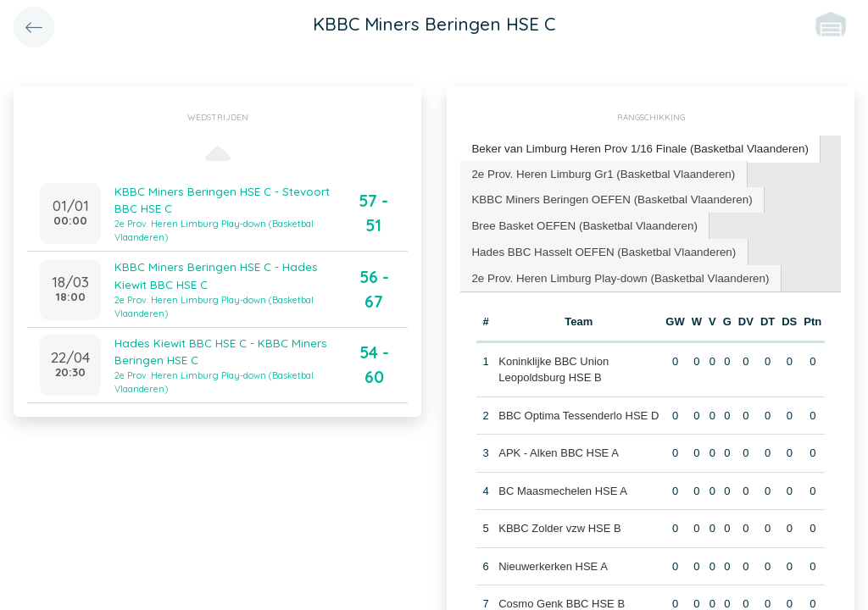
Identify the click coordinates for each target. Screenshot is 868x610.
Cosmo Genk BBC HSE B (562, 599)
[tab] (635, 149)
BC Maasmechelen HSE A (563, 486)
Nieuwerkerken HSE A (553, 561)
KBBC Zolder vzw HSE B (560, 523)
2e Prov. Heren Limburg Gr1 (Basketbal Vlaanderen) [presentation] (599, 172)
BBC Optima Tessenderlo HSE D (579, 410)
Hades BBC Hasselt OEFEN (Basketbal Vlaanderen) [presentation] (600, 248)
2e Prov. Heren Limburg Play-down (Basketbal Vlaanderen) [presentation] (616, 273)
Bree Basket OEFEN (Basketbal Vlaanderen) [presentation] (581, 222)
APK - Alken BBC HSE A (559, 448)
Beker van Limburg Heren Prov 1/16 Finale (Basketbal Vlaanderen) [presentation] (635, 148)
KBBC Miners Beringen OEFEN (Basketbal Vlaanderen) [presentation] (608, 197)
